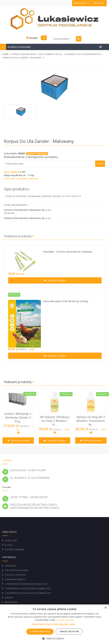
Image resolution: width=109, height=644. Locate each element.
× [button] (105, 608)
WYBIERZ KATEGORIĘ (19, 47)
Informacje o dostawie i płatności (21, 178)
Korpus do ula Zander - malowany (22, 58)
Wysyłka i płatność (15, 575)
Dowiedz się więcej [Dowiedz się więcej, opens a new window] (65, 620)
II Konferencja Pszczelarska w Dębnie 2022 (28, 589)
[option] (18, 418)
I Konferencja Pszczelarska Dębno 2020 (26, 584)
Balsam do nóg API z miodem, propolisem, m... (91, 421)
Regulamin (11, 566)
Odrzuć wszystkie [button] (69, 632)
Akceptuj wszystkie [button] (40, 632)
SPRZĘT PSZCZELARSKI (24, 54)
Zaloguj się (11, 541)
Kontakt (9, 598)
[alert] (54, 624)
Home (5, 54)
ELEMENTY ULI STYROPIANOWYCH (83, 54)
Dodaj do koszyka (56, 280)
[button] (54, 624)
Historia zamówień (14, 550)
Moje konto (82, 3)
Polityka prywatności (17, 570)
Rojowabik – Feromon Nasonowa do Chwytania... (68, 252)
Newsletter (11, 602)
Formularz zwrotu (15, 580)
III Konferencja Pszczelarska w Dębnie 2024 (28, 593)
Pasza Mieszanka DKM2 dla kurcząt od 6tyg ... (66, 301)
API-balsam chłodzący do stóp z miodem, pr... (55, 421)
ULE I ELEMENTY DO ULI (51, 54)
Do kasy (99, 3)
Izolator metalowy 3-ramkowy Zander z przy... (18, 417)
